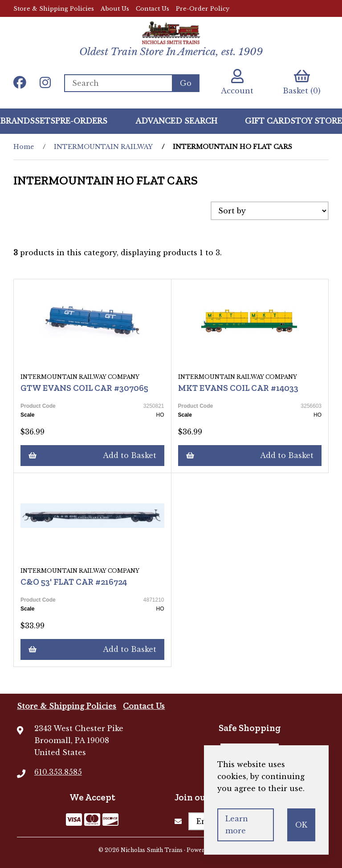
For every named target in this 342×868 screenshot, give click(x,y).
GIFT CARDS (270, 121)
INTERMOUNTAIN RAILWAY (103, 147)
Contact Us (153, 9)
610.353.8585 (58, 772)
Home (24, 147)
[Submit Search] (186, 83)
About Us (115, 9)
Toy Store (319, 121)
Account (237, 82)
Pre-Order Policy (203, 9)
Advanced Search (176, 121)
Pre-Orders (81, 121)
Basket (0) (302, 82)
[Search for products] (118, 83)
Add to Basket (92, 455)
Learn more (237, 825)
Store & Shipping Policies (54, 9)
